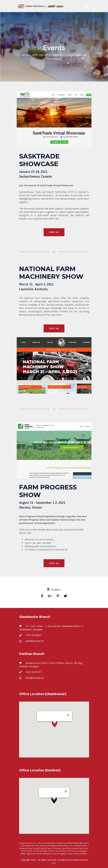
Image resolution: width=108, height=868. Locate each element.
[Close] (68, 715)
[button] (55, 727)
